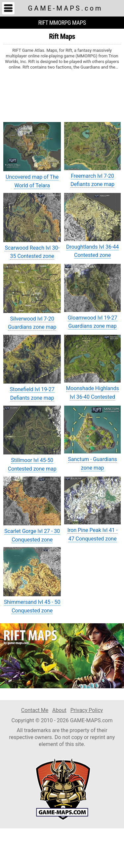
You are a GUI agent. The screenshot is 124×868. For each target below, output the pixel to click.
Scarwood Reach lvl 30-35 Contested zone (32, 226)
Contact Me (35, 710)
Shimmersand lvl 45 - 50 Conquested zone (32, 580)
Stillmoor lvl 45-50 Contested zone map (32, 439)
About (59, 710)
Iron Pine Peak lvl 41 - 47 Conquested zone (92, 509)
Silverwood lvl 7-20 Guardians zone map (32, 297)
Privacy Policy (87, 710)
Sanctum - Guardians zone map (92, 438)
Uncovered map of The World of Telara (32, 155)
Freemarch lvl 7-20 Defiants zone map (92, 155)
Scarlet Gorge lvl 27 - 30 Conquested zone (32, 510)
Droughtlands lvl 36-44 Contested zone (92, 226)
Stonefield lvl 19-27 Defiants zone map (32, 368)
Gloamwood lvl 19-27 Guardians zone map (92, 296)
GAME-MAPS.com (65, 8)
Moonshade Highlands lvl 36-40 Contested (92, 367)
